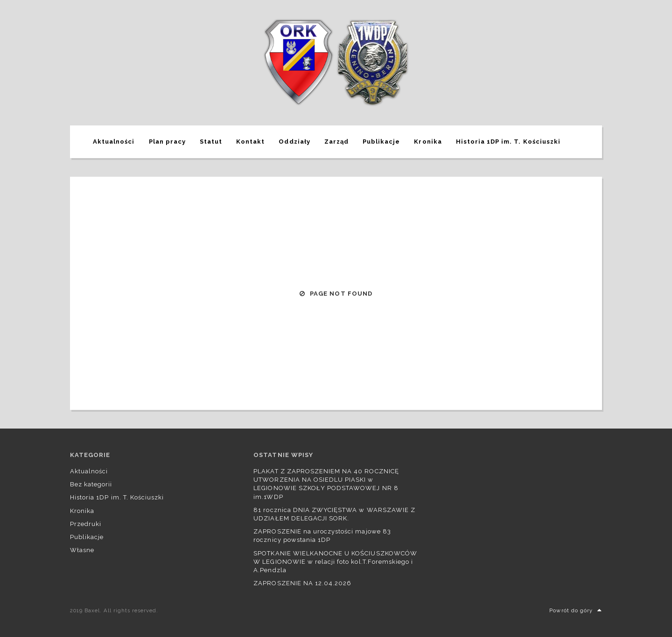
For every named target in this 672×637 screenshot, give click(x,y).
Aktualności (114, 142)
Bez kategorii (91, 484)
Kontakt (250, 142)
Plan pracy (167, 142)
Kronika (428, 142)
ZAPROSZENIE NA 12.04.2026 (302, 583)
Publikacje (381, 142)
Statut (211, 142)
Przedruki (86, 524)
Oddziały (294, 142)
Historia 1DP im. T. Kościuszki (508, 142)
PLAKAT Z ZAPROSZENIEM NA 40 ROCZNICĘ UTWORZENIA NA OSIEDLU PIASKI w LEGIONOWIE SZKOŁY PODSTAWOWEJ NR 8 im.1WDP (326, 484)
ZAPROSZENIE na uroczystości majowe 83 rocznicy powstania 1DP (322, 536)
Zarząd (336, 142)
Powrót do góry (576, 611)
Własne (82, 550)
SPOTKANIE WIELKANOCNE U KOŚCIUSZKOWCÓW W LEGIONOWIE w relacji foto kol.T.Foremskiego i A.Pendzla (335, 562)
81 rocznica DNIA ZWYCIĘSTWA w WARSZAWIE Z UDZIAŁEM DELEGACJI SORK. (334, 514)
